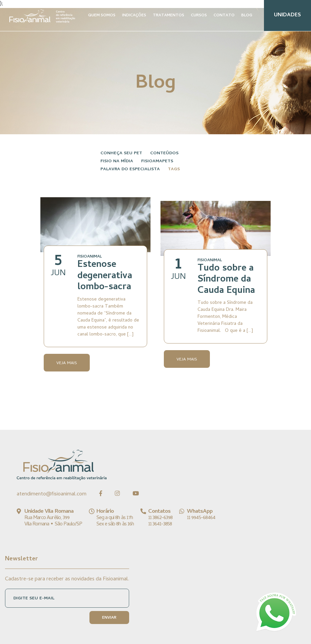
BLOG (247, 16)
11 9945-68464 (201, 518)
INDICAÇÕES (134, 16)
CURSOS (199, 16)
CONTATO (224, 16)
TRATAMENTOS (169, 16)
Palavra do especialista (130, 169)
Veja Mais (67, 363)
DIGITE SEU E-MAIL (34, 599)
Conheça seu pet (121, 153)
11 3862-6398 (160, 518)
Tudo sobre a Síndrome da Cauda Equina (226, 280)
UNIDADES (287, 15)
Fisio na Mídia (117, 161)
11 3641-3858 (160, 524)
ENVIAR (109, 618)
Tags (174, 169)
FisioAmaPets (157, 161)
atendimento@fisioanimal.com (52, 494)
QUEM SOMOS (102, 16)
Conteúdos (164, 153)
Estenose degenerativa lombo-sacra (105, 276)
